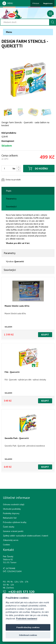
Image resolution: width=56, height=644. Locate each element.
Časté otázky (9, 527)
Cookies (6, 545)
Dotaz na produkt (13, 180)
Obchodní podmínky (12, 509)
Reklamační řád (10, 518)
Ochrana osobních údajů (14, 504)
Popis (9, 191)
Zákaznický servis (11, 540)
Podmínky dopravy (11, 513)
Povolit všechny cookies (28, 627)
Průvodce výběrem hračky (15, 522)
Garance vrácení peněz (13, 531)
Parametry (11, 199)
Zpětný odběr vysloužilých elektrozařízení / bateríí (26, 536)
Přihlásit (36, 3)
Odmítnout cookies (28, 635)
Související (11, 206)
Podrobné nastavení (27, 619)
